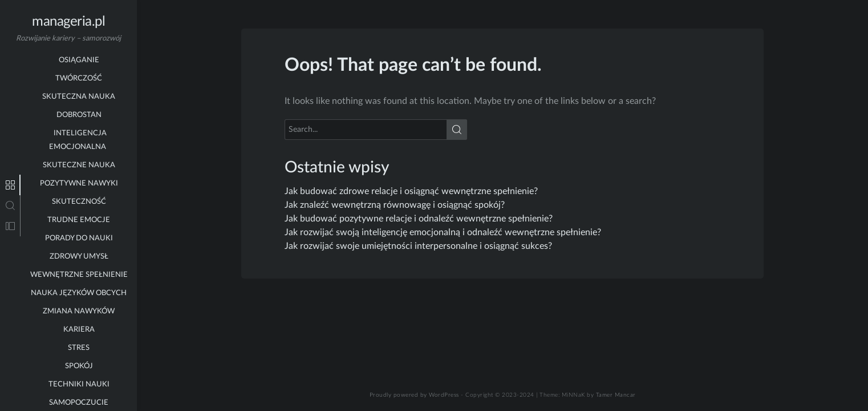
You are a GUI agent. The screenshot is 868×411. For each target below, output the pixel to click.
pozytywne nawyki (79, 162)
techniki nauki (79, 363)
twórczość (79, 57)
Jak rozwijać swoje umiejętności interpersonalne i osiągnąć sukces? (418, 246)
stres (79, 326)
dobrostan (79, 93)
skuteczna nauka (79, 75)
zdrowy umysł (79, 235)
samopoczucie (79, 381)
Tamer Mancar (616, 395)
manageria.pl (68, 22)
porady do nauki (79, 217)
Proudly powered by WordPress (414, 395)
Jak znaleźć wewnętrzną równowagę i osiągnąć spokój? (395, 205)
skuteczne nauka (79, 144)
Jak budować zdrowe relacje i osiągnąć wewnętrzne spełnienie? (411, 191)
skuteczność (79, 180)
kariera (79, 308)
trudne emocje (79, 198)
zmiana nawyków (79, 290)
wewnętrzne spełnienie (79, 253)
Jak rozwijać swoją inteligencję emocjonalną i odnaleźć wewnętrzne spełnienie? (443, 232)
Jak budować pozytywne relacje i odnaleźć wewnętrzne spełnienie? (419, 219)
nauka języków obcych (79, 271)
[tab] (10, 185)
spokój (79, 344)
